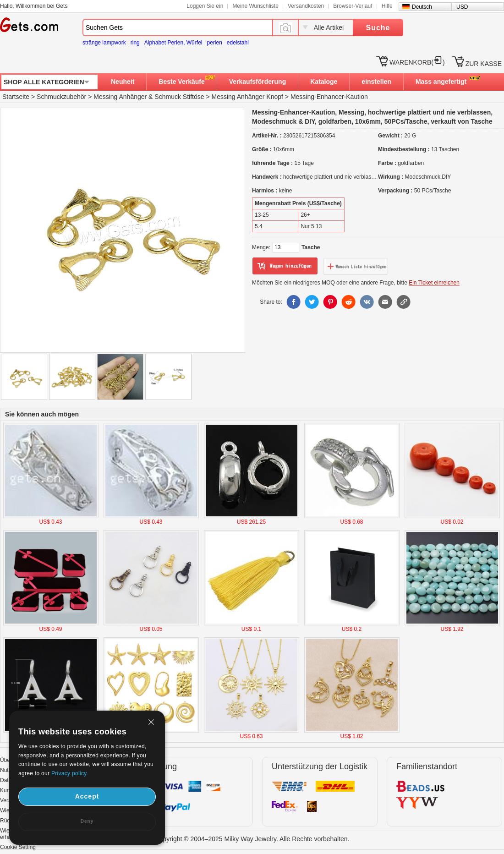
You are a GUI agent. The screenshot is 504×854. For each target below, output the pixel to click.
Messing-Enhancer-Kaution (329, 97)
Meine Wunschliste (255, 6)
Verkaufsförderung (257, 82)
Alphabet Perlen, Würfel (173, 43)
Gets (29, 25)
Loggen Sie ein (205, 6)
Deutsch (422, 7)
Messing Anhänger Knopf (247, 97)
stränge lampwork (104, 43)
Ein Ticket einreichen (434, 283)
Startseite (16, 97)
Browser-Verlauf (353, 6)
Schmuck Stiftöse (179, 97)
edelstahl (238, 43)
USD (462, 7)
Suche (378, 28)
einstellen (376, 82)
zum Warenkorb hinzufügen (285, 266)
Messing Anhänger (120, 97)
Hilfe (387, 6)
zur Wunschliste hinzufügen (356, 266)
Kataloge (324, 82)
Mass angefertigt (441, 82)
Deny (87, 821)
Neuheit (123, 82)
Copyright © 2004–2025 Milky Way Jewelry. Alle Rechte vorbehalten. (252, 839)
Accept (87, 796)
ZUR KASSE (484, 64)
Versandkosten (306, 6)
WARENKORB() (417, 62)
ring (135, 43)
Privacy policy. (70, 773)
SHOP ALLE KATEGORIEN (44, 82)
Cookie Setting (18, 847)
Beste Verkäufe (181, 82)
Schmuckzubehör (61, 97)
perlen (214, 43)
